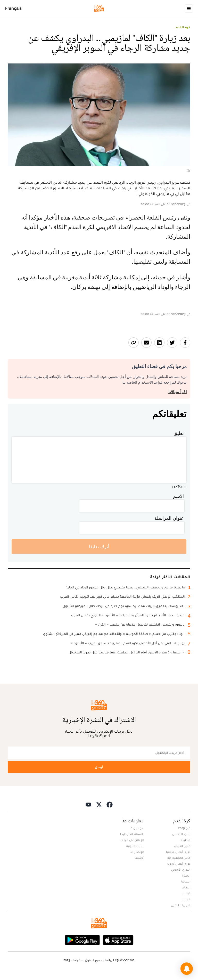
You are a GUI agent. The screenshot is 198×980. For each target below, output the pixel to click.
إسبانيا (186, 881)
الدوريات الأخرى (181, 905)
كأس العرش (182, 846)
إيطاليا (186, 887)
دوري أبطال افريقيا (178, 852)
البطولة (186, 840)
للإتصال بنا (137, 852)
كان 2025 (184, 828)
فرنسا (186, 893)
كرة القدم (183, 27)
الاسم (178, 496)
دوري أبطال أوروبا (179, 864)
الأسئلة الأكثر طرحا (132, 834)
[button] (187, 969)
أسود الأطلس (181, 834)
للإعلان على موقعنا (131, 840)
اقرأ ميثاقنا (178, 392)
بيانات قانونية (135, 846)
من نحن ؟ (137, 828)
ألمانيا (186, 899)
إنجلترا (186, 876)
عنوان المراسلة (169, 518)
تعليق (179, 433)
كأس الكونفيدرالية (179, 858)
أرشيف (139, 858)
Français (13, 8)
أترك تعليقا (99, 546)
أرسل (99, 767)
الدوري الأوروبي (181, 870)
